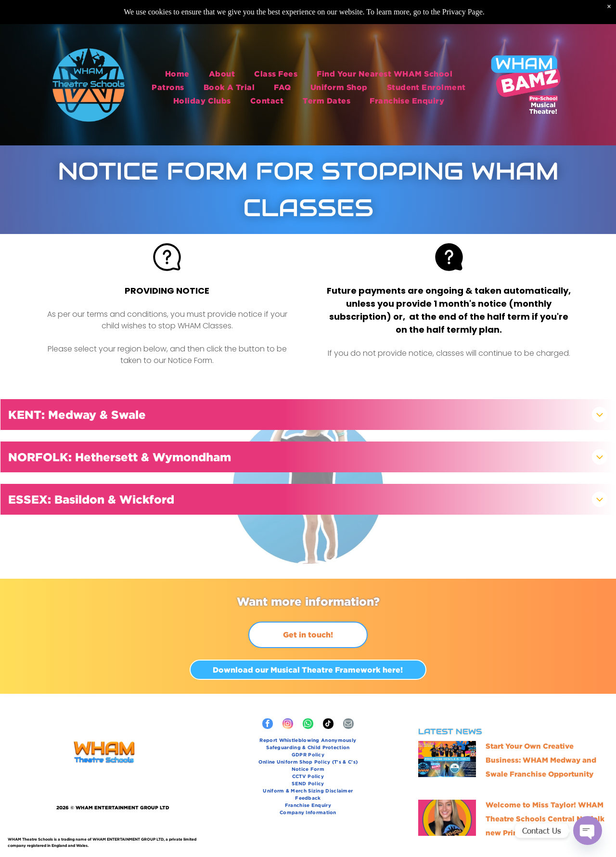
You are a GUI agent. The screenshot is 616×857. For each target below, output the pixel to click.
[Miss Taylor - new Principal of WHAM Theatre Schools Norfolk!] (447, 818)
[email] (348, 725)
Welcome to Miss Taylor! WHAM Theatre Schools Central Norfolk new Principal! (545, 819)
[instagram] (288, 725)
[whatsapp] (308, 725)
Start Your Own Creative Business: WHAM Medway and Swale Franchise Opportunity (541, 760)
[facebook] (268, 725)
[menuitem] (177, 71)
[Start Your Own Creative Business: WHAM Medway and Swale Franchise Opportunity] (447, 759)
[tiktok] (328, 725)
